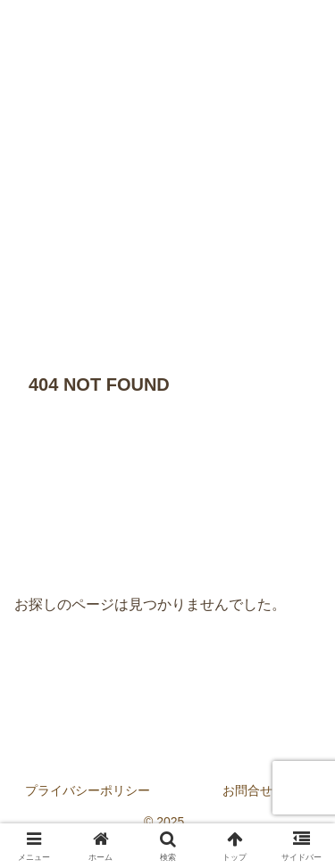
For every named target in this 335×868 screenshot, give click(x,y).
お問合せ (247, 790)
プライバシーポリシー (88, 790)
